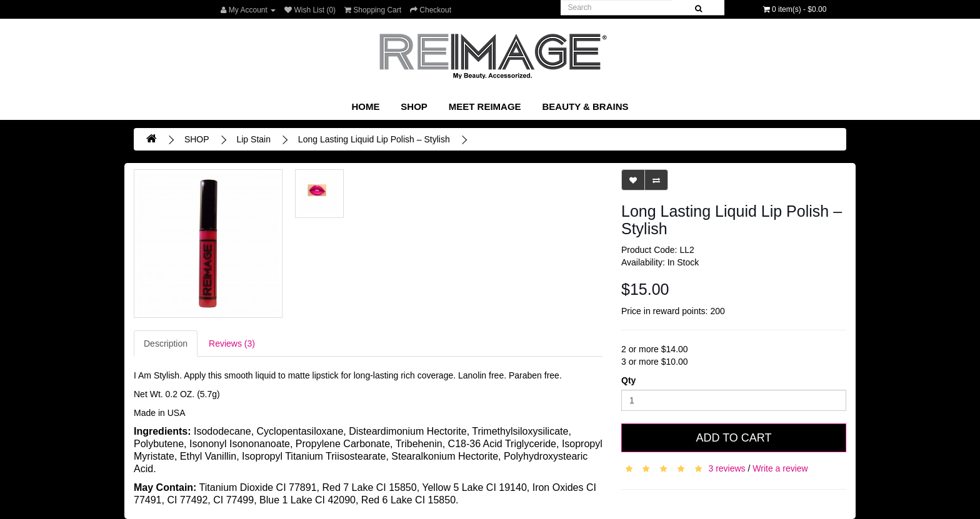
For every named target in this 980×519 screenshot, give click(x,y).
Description (166, 344)
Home (365, 106)
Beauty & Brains (585, 106)
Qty (628, 380)
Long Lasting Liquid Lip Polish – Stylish (374, 139)
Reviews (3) (232, 344)
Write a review (780, 468)
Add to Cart (733, 438)
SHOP (414, 106)
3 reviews (727, 468)
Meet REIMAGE (485, 106)
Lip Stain (253, 139)
